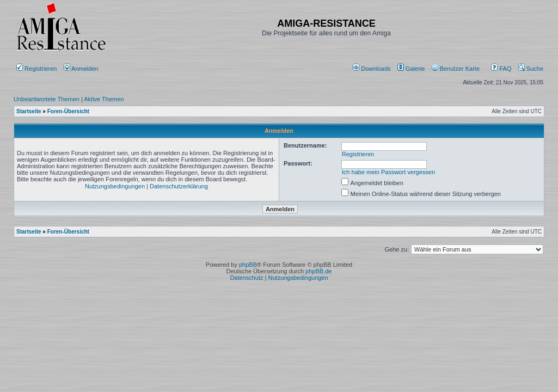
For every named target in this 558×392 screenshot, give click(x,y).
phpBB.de (318, 271)
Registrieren (36, 69)
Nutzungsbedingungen (115, 186)
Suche (531, 69)
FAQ (501, 69)
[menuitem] (373, 69)
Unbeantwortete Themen (47, 99)
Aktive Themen (104, 99)
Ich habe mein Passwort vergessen (388, 172)
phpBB (248, 265)
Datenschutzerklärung (179, 186)
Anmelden (82, 69)
